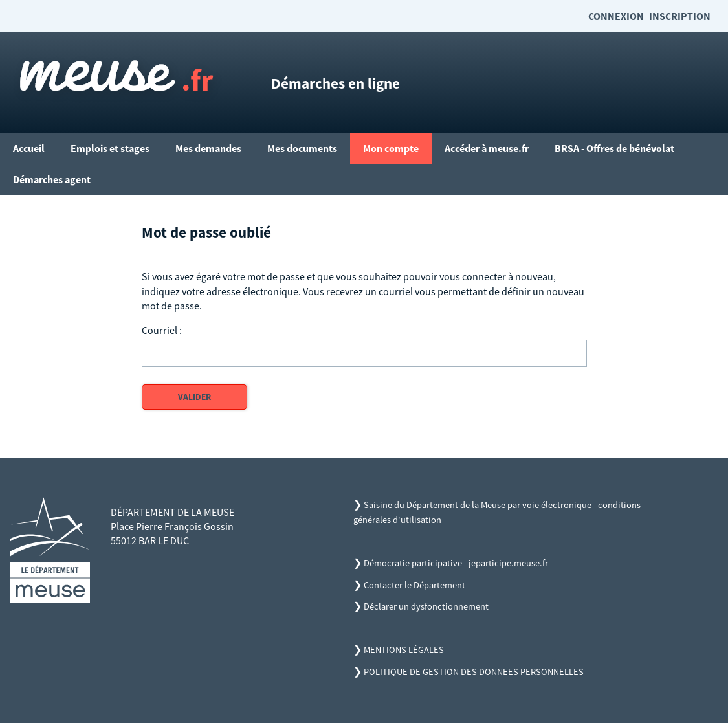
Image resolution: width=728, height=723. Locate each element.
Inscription (680, 16)
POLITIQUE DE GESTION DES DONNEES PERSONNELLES (474, 672)
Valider (194, 397)
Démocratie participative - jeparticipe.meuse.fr (456, 563)
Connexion (616, 16)
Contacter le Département (414, 585)
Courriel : (162, 330)
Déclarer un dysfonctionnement (426, 606)
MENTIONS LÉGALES (404, 650)
